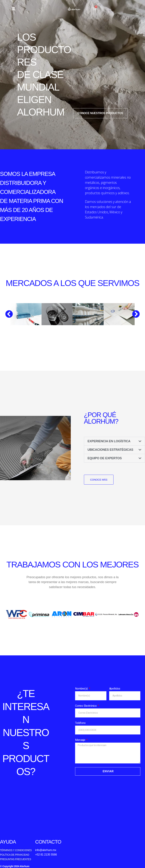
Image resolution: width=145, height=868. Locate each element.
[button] (13, 9)
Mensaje (80, 740)
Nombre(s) (82, 689)
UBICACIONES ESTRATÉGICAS (110, 450)
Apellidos (115, 689)
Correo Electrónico (86, 706)
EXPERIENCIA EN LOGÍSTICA (109, 441)
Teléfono (80, 723)
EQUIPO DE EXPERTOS (105, 458)
